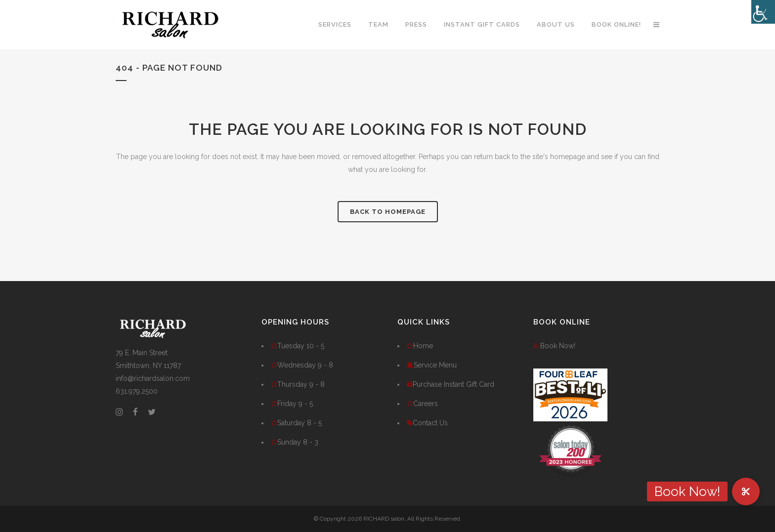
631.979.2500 (137, 391)
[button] (746, 491)
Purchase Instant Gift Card (451, 384)
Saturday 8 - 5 (296, 423)
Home (420, 346)
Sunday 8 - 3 (295, 442)
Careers (422, 404)
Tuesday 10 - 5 (298, 346)
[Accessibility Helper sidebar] (763, 12)
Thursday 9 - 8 (298, 384)
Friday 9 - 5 (292, 404)
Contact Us (427, 423)
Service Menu (432, 365)
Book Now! (554, 346)
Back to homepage (388, 212)
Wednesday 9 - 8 (302, 365)
